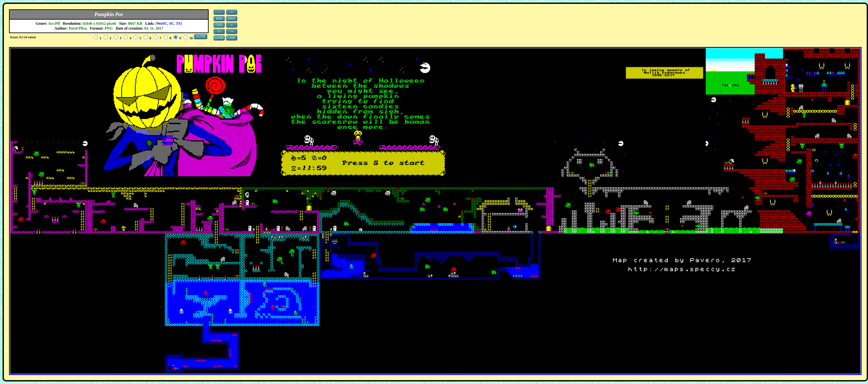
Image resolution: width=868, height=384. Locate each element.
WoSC (162, 23)
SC (171, 23)
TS (179, 23)
